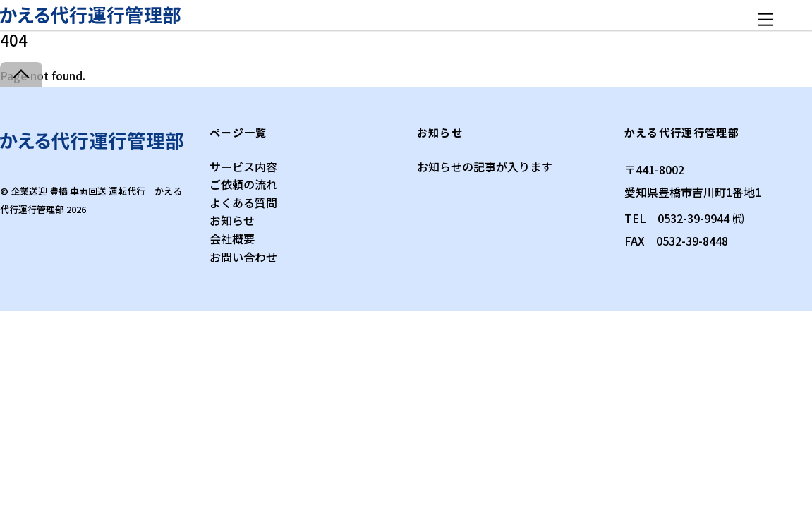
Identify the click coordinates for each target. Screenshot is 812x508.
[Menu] (765, 19)
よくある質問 (243, 202)
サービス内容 (243, 167)
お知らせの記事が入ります (485, 167)
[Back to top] (21, 74)
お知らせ (232, 220)
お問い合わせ (243, 257)
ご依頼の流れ (243, 184)
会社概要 (232, 238)
